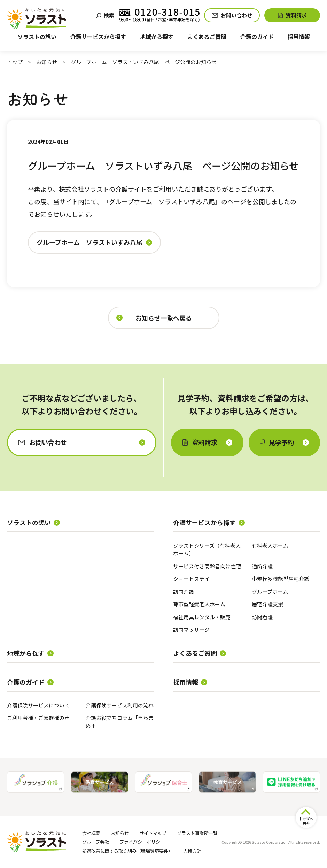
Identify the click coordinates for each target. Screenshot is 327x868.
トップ (15, 62)
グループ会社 (96, 842)
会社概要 (91, 833)
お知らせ (47, 62)
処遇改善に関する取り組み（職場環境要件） (127, 851)
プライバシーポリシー (142, 842)
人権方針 (192, 851)
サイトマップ (153, 833)
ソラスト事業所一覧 (197, 833)
